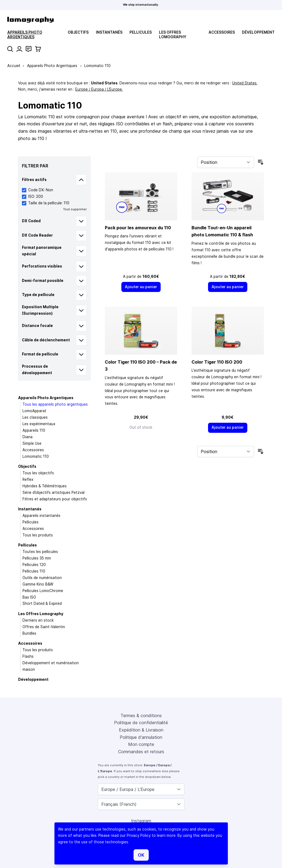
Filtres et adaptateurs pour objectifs (55, 499)
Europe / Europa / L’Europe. (99, 89)
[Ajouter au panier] (141, 287)
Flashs (28, 656)
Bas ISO (29, 597)
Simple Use (32, 443)
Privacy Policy (139, 835)
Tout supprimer (75, 209)
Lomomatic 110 (36, 456)
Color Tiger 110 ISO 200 (217, 362)
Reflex (28, 479)
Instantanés (109, 32)
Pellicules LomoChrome (43, 591)
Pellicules (141, 32)
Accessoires (222, 32)
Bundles (29, 633)
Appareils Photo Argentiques (25, 34)
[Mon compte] (19, 49)
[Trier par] (226, 162)
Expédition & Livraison (141, 730)
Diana (27, 437)
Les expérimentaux (39, 424)
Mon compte (141, 744)
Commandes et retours (141, 752)
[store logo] (30, 20)
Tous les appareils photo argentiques (55, 404)
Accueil (14, 66)
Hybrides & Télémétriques (45, 486)
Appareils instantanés (41, 516)
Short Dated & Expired (42, 603)
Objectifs (78, 32)
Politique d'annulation (141, 737)
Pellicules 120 (34, 565)
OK (141, 855)
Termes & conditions (141, 716)
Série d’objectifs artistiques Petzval (54, 492)
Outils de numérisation (42, 578)
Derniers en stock (38, 620)
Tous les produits (38, 535)
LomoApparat (34, 411)
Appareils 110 (34, 430)
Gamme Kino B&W (38, 584)
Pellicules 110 (34, 571)
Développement (258, 32)
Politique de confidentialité (141, 723)
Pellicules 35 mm (37, 558)
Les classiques (35, 417)
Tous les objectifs (38, 473)
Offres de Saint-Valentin (44, 627)
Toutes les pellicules (40, 552)
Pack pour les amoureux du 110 (138, 228)
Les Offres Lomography (173, 34)
